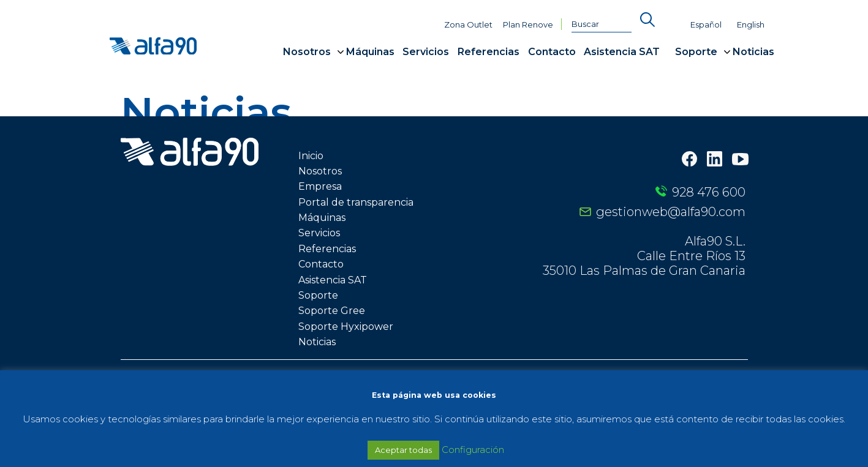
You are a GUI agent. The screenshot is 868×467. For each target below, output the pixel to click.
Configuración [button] (473, 450)
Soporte (696, 52)
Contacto (552, 52)
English (751, 25)
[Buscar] (602, 24)
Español (706, 25)
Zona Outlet (468, 25)
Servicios (426, 52)
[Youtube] (740, 160)
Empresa (320, 186)
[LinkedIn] (715, 160)
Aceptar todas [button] (403, 450)
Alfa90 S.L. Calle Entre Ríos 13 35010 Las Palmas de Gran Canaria (644, 256)
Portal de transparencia (356, 202)
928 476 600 (709, 192)
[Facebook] (689, 160)
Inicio (311, 156)
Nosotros (307, 52)
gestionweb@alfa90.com (671, 212)
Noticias (753, 52)
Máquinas (370, 52)
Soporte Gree (332, 311)
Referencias (489, 52)
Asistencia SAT (622, 52)
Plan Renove (528, 25)
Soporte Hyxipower (346, 327)
